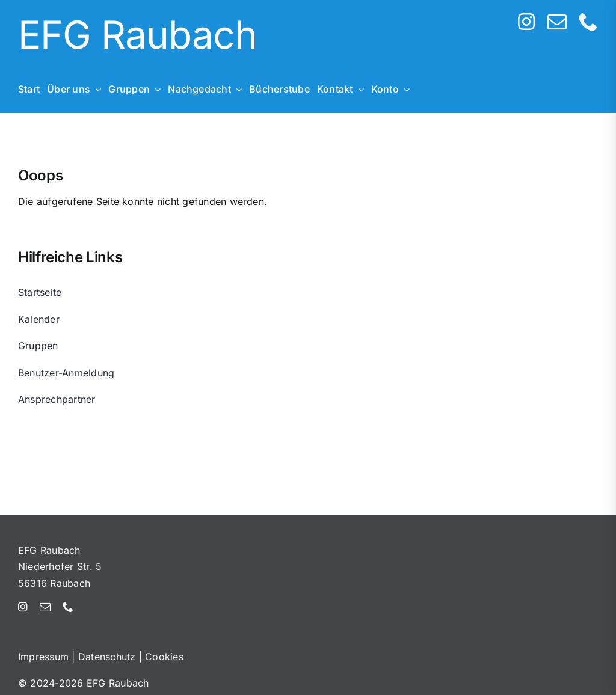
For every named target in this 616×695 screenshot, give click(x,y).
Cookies (164, 657)
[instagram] (526, 22)
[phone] (588, 22)
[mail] (557, 22)
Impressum (43, 657)
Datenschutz (107, 657)
